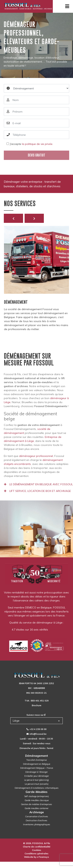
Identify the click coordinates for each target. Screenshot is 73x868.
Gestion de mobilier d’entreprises (36, 804)
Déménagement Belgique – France (37, 768)
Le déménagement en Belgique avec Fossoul (38, 484)
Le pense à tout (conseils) (37, 784)
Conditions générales (36, 853)
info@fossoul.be (36, 734)
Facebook (55, 630)
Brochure (37, 705)
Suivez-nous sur (36, 715)
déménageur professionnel (36, 456)
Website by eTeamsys (36, 857)
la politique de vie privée (37, 144)
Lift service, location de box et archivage (37, 491)
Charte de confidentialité (37, 847)
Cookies (37, 850)
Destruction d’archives (36, 820)
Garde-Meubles (36, 792)
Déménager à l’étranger (36, 772)
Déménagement (37, 756)
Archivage (37, 812)
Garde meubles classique (37, 800)
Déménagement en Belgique (37, 764)
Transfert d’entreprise (36, 760)
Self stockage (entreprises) (36, 796)
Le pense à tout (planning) (36, 780)
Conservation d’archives (37, 816)
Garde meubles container (36, 808)
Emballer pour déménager (37, 776)
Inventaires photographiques (37, 824)
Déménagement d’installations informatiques (37, 788)
